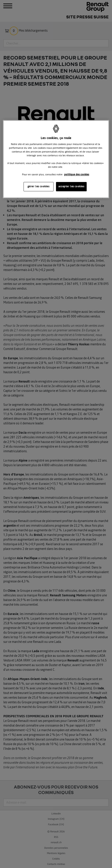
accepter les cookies (71, 186)
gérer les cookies (39, 186)
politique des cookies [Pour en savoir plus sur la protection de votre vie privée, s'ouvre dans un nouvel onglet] (77, 174)
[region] (56, 159)
